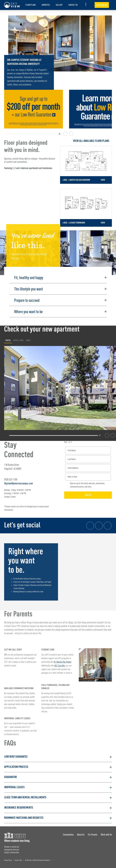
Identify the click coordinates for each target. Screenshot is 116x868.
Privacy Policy (8, 859)
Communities (68, 833)
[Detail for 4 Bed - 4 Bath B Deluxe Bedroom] (86, 165)
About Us (80, 833)
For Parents (92, 833)
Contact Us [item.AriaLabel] (73, 5)
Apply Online (102, 5)
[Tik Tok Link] (107, 524)
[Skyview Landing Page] (12, 5)
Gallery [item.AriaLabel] (59, 5)
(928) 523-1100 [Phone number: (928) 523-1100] (11, 478)
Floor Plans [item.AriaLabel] (31, 5)
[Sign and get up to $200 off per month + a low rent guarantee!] (34, 109)
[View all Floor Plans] (86, 141)
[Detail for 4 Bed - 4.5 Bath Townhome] (86, 207)
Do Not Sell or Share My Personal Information (37, 859)
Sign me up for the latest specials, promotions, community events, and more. (87, 484)
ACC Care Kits (60, 664)
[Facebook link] (90, 524)
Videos (28, 339)
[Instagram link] (99, 524)
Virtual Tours (18, 339)
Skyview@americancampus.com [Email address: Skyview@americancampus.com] (18, 482)
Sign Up (88, 494)
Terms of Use (18, 859)
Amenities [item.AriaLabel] (46, 5)
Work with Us (106, 833)
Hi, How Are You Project (63, 661)
